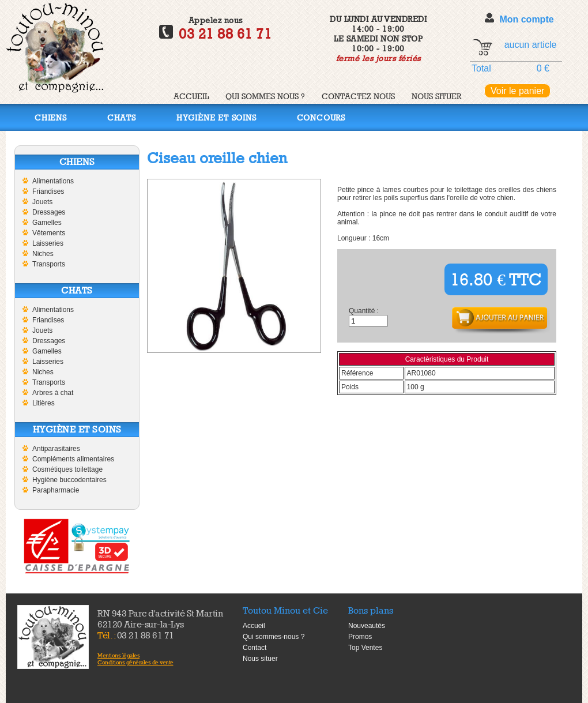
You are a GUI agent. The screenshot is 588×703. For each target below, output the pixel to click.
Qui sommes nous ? (265, 96)
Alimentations (53, 181)
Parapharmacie (56, 490)
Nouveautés (367, 626)
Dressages (49, 212)
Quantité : (364, 311)
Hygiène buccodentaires (69, 480)
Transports (49, 264)
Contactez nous (358, 96)
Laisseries (48, 243)
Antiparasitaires (56, 449)
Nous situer (436, 96)
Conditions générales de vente (135, 662)
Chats (122, 117)
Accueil (191, 96)
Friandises (48, 191)
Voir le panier (517, 91)
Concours (321, 117)
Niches (43, 254)
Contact (255, 648)
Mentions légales (118, 655)
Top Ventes (365, 648)
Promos (360, 637)
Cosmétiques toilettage (67, 469)
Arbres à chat (53, 393)
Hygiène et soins (216, 117)
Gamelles (47, 223)
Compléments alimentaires (73, 459)
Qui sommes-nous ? (274, 637)
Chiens (51, 117)
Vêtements (49, 233)
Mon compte (526, 19)
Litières (44, 403)
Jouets (42, 202)
